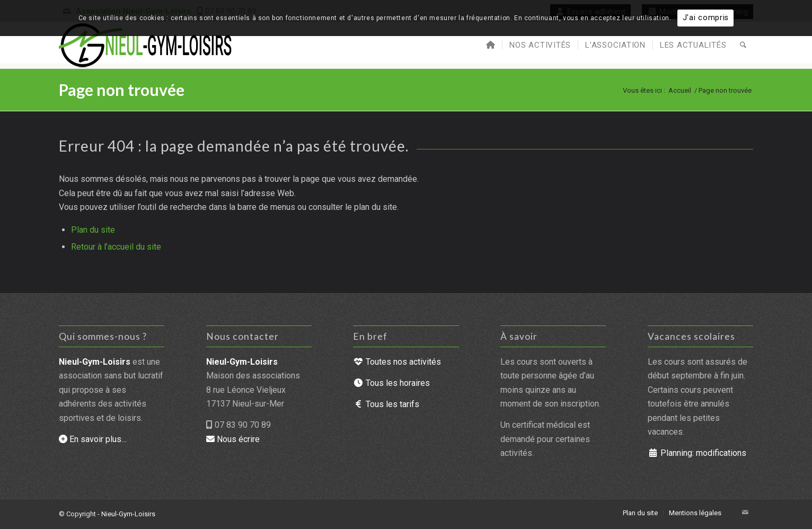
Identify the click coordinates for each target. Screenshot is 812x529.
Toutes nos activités (397, 362)
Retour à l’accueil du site (116, 247)
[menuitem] (491, 45)
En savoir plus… (93, 439)
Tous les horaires (391, 383)
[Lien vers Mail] (745, 513)
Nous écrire (233, 439)
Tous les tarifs (386, 404)
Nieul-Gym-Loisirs (128, 514)
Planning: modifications (697, 453)
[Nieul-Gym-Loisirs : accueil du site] (146, 45)
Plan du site (93, 230)
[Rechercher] (743, 45)
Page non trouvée (122, 90)
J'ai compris (706, 18)
